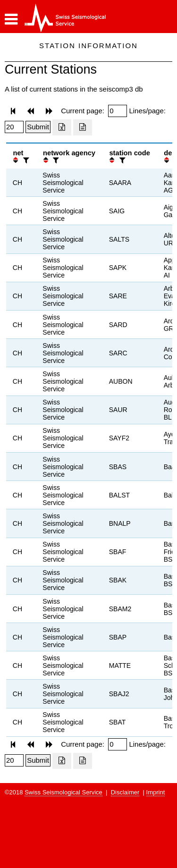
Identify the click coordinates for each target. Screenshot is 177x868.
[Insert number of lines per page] (14, 127)
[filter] (25, 160)
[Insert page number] (118, 111)
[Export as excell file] (62, 127)
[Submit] (38, 127)
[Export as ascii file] (83, 127)
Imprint (156, 792)
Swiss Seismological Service (63, 792)
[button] (11, 19)
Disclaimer (125, 792)
